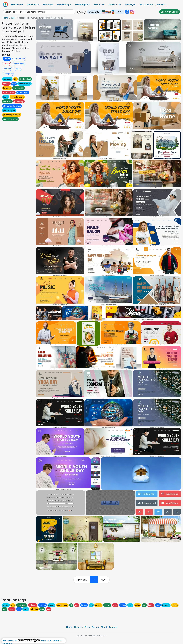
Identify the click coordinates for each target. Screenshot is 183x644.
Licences (78, 627)
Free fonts (48, 5)
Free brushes (115, 5)
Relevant (7, 69)
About (104, 627)
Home (5, 18)
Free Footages (64, 5)
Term (87, 627)
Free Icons (99, 5)
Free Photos (33, 5)
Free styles (131, 5)
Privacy (95, 627)
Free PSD (162, 5)
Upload (81, 12)
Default (7, 59)
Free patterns (147, 5)
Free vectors (17, 5)
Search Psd (10, 12)
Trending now (19, 59)
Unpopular (8, 74)
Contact (113, 627)
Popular (18, 69)
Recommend (19, 64)
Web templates (83, 5)
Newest (7, 64)
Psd (13, 18)
